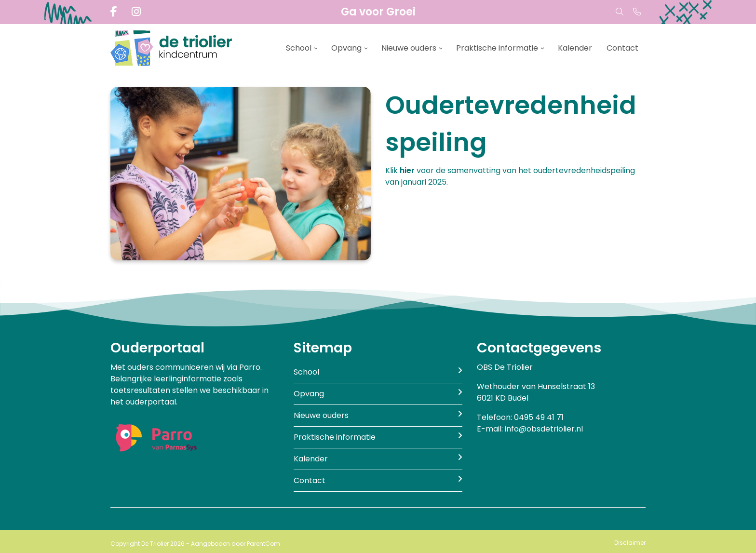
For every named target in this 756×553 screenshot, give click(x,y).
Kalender (575, 48)
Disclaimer (630, 543)
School (299, 48)
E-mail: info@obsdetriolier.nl (530, 429)
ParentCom (263, 544)
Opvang (346, 48)
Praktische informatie (497, 48)
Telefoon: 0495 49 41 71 (520, 417)
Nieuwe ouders (409, 48)
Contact (622, 48)
